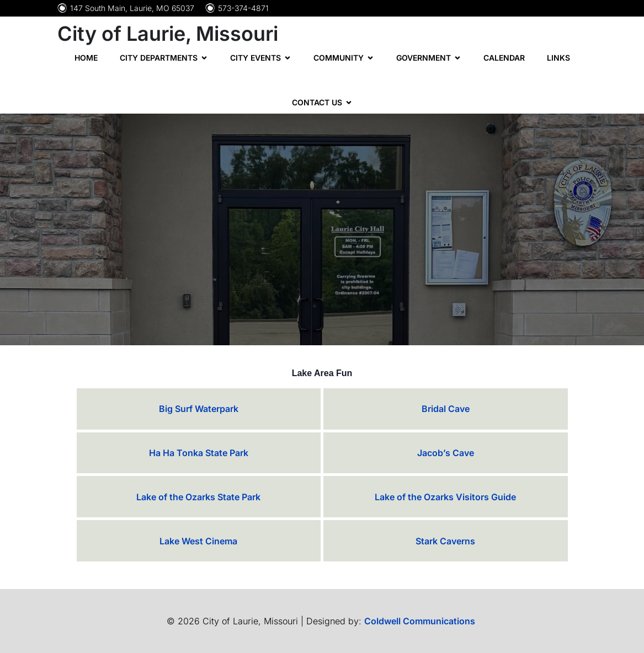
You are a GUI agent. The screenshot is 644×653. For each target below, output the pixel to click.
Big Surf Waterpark (199, 409)
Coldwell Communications (421, 621)
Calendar (504, 58)
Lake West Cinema (198, 541)
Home (86, 58)
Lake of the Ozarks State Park (198, 497)
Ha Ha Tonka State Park (199, 453)
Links (558, 58)
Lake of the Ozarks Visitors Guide (445, 497)
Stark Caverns (445, 541)
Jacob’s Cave (446, 453)
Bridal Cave (446, 409)
